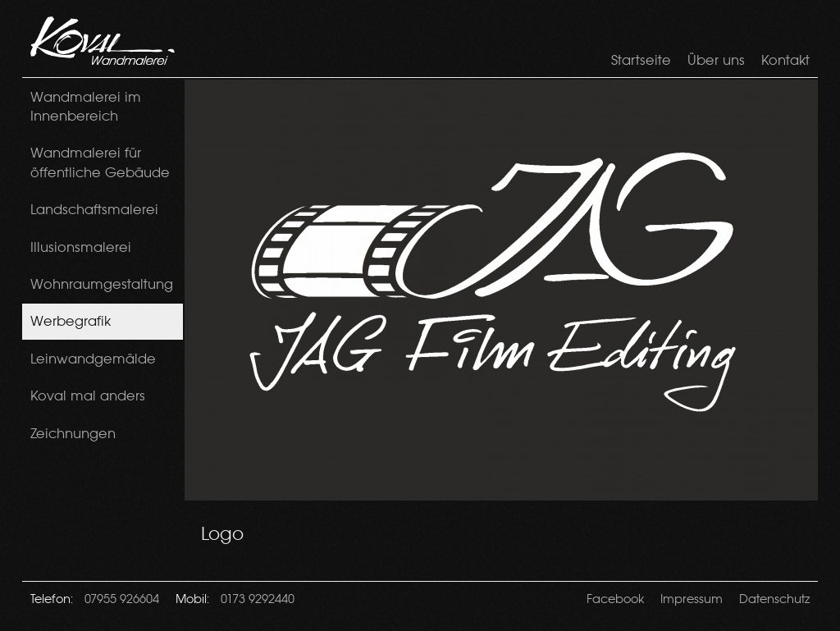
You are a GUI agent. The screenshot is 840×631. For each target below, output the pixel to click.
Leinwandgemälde (93, 359)
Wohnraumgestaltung (102, 284)
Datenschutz (774, 598)
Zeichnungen (73, 433)
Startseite (641, 60)
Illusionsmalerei (81, 247)
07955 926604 (122, 598)
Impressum (692, 598)
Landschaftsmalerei (94, 209)
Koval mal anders (88, 396)
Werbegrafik (71, 321)
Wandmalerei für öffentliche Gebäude (100, 162)
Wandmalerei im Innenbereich (86, 106)
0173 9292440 (258, 598)
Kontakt (785, 60)
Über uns (716, 60)
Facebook (615, 598)
